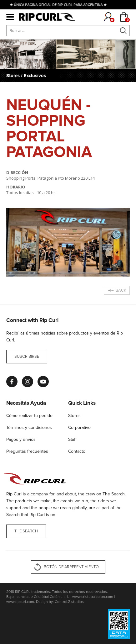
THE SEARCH (26, 531)
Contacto (77, 451)
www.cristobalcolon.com (93, 597)
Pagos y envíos (21, 439)
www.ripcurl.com (20, 602)
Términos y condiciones (29, 428)
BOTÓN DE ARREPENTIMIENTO (71, 567)
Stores (74, 416)
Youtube (43, 382)
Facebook (12, 382)
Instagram (28, 382)
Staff (72, 439)
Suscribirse (27, 357)
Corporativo (79, 428)
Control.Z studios (69, 602)
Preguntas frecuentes (27, 451)
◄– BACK (117, 290)
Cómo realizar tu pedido (29, 416)
